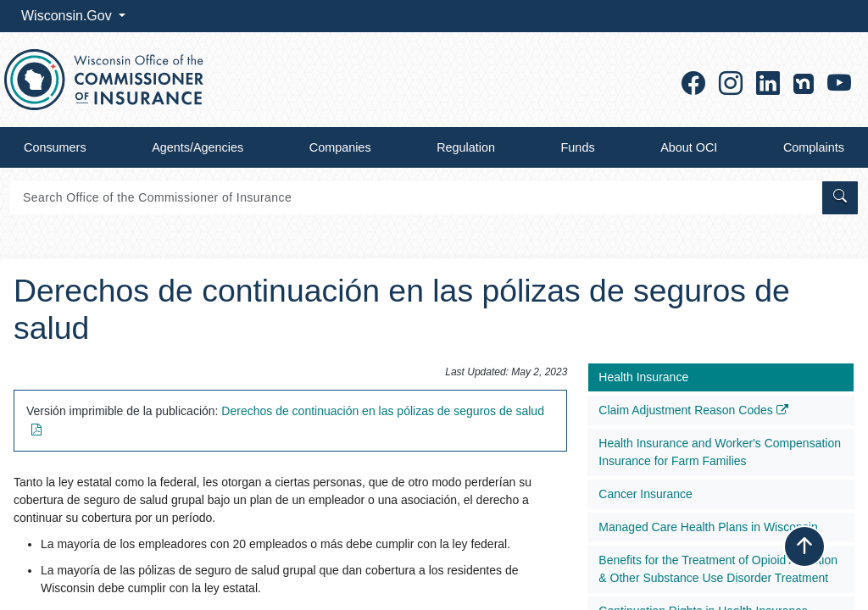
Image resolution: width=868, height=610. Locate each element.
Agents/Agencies (198, 147)
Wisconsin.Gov (68, 16)
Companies (340, 147)
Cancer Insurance (645, 494)
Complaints (814, 147)
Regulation (466, 147)
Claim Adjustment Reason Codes (693, 410)
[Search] (415, 198)
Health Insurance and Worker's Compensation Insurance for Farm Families (720, 452)
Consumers (55, 147)
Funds (578, 147)
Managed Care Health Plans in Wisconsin (708, 527)
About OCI (689, 147)
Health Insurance (643, 377)
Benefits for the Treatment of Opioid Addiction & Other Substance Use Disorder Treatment (718, 569)
